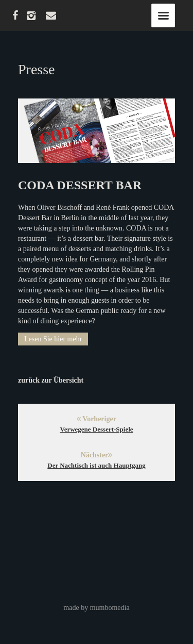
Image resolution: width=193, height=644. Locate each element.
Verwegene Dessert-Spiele (96, 429)
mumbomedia (110, 608)
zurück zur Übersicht (51, 380)
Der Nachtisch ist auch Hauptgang (96, 465)
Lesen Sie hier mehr (53, 339)
